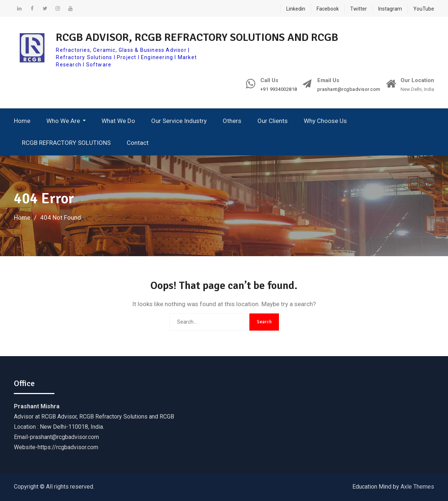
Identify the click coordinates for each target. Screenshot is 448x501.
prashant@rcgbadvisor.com (349, 89)
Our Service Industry (179, 121)
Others (232, 121)
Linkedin (296, 9)
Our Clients (273, 121)
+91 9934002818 (279, 89)
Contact (138, 143)
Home (22, 121)
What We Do (118, 121)
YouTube (424, 9)
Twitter (359, 9)
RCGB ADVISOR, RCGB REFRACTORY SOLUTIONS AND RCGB (197, 37)
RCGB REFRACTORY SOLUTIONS (66, 143)
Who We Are (63, 121)
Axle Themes (417, 487)
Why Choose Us (325, 121)
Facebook (328, 9)
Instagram (390, 9)
